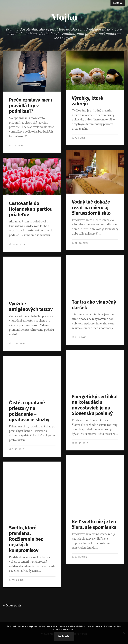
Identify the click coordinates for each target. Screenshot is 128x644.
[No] (124, 633)
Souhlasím (64, 636)
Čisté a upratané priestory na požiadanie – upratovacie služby (29, 411)
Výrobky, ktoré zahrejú (87, 101)
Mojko (64, 17)
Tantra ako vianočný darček (94, 305)
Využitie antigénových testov (31, 307)
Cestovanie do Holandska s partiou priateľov (31, 209)
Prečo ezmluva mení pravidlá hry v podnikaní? (31, 106)
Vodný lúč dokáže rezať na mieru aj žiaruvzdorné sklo (91, 208)
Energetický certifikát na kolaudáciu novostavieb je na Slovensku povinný (95, 405)
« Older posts (12, 605)
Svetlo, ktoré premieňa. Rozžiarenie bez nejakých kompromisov (26, 539)
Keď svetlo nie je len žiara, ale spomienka (94, 525)
